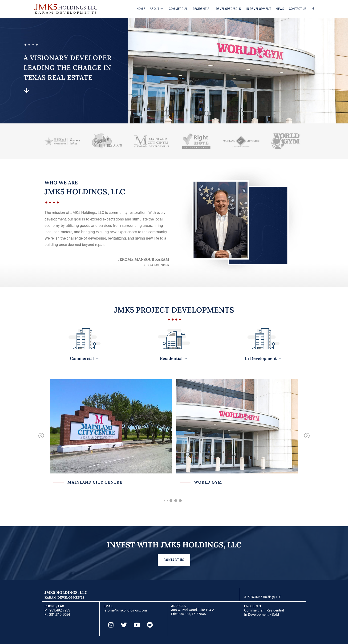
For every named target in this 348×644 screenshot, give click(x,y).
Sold (275, 615)
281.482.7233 (60, 610)
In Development (256, 615)
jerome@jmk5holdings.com (125, 610)
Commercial (254, 610)
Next (307, 439)
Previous (41, 439)
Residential (275, 610)
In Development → (263, 358)
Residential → (174, 358)
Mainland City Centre (95, 482)
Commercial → (85, 358)
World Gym (208, 482)
